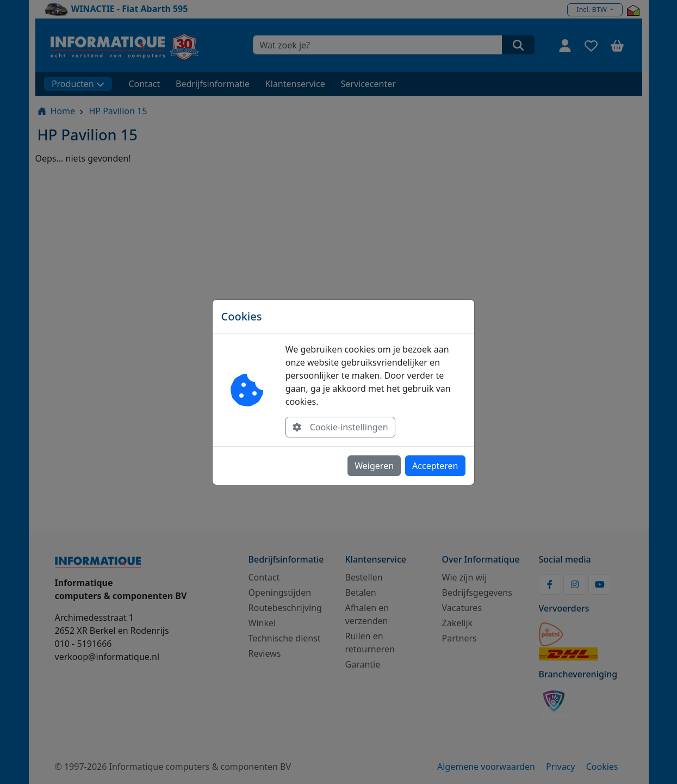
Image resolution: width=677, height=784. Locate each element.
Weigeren (374, 466)
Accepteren (435, 466)
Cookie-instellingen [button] (340, 427)
